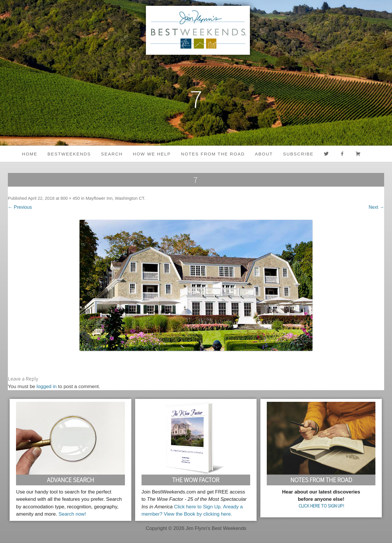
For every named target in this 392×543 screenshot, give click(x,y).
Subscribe (298, 154)
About (264, 154)
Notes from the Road (213, 154)
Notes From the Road (321, 480)
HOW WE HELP (152, 154)
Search (112, 154)
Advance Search (70, 480)
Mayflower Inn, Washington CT (115, 198)
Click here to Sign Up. (198, 507)
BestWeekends (69, 154)
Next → (376, 207)
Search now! (72, 514)
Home (30, 154)
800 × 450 (70, 198)
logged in (47, 387)
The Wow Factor (196, 480)
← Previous (20, 207)
